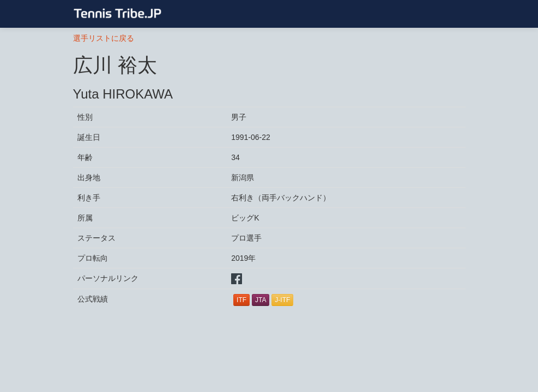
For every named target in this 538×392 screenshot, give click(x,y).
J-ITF (282, 300)
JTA (261, 300)
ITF (241, 300)
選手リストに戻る (104, 38)
